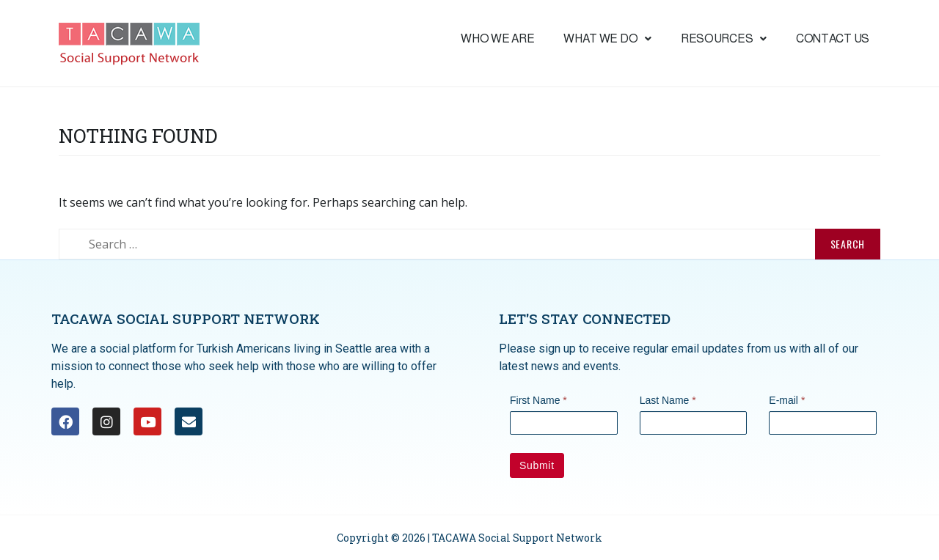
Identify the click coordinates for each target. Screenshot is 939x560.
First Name (538, 400)
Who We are (497, 38)
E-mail (787, 400)
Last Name (668, 400)
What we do (607, 38)
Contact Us (833, 38)
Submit (537, 465)
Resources (724, 38)
